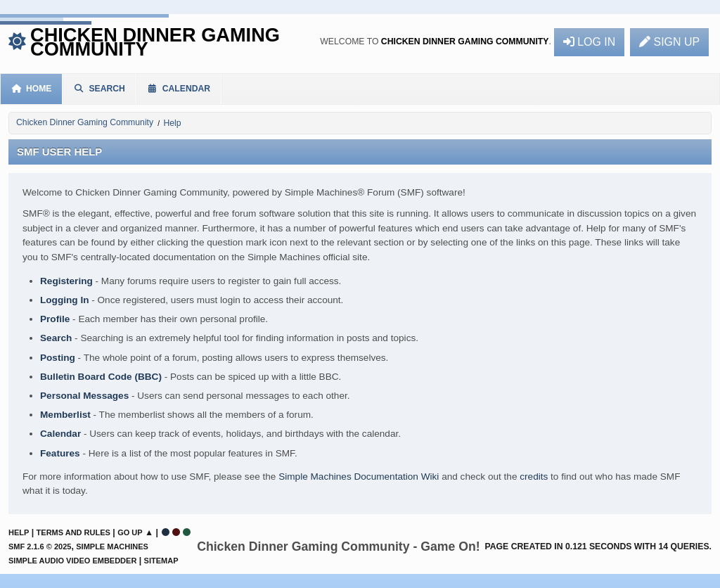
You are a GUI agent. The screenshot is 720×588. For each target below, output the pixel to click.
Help (19, 532)
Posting (58, 358)
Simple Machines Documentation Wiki (359, 477)
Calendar (60, 434)
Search (56, 338)
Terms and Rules (73, 532)
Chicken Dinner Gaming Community (155, 42)
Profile (55, 319)
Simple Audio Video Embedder (72, 561)
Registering (66, 281)
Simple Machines (112, 547)
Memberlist (65, 415)
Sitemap (161, 561)
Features (60, 453)
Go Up (130, 532)
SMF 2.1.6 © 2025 (40, 547)
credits (534, 477)
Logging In (64, 300)
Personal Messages (84, 396)
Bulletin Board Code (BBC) (101, 377)
